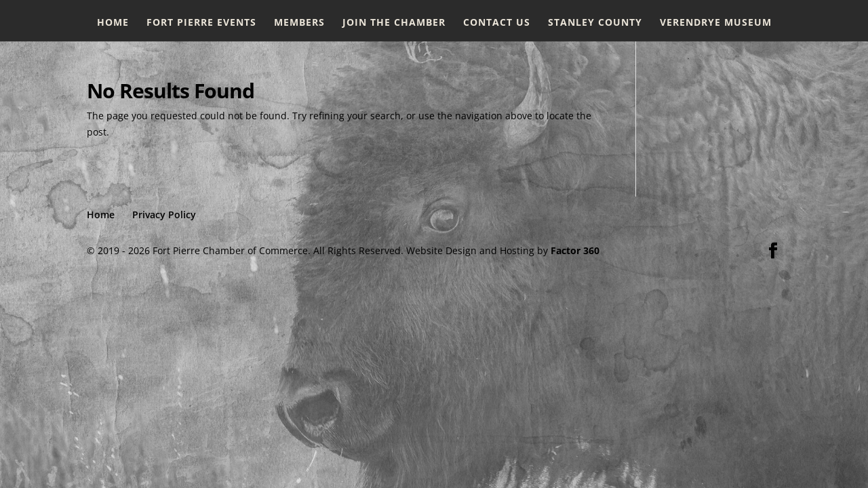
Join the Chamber (394, 23)
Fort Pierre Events (201, 23)
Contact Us (497, 23)
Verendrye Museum (716, 23)
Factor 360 (575, 250)
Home (113, 23)
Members (299, 23)
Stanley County (595, 23)
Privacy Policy (164, 215)
